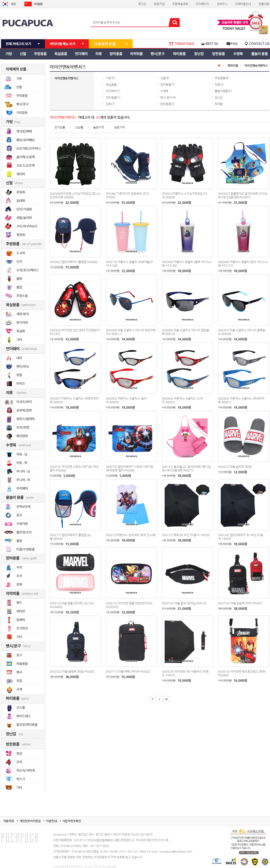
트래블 (219, 104)
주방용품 (220, 78)
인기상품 (60, 127)
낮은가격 (119, 127)
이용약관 (9, 821)
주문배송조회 (180, 4)
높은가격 (99, 127)
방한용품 (166, 104)
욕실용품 (111, 84)
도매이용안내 (243, 4)
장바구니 (222, 4)
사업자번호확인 (72, 821)
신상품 (79, 127)
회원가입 (159, 4)
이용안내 (51, 821)
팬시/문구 (166, 97)
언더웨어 (111, 91)
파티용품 (111, 97)
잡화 (109, 104)
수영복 (164, 91)
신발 (163, 78)
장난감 (219, 97)
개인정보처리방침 (30, 821)
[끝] (166, 699)
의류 (217, 84)
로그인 (142, 4)
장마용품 (166, 84)
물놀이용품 (221, 91)
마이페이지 (202, 4)
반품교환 (264, 4)
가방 (109, 78)
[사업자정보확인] (103, 840)
